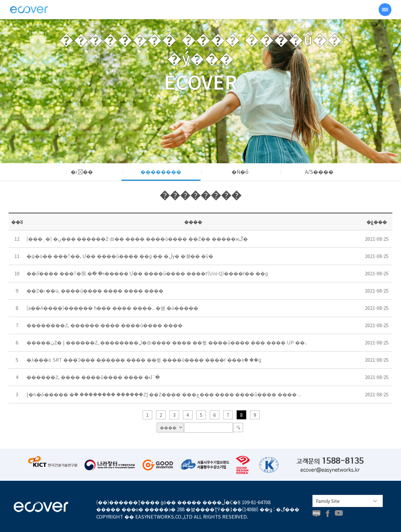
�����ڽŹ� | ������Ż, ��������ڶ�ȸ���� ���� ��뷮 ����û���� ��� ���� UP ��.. (167, 342)
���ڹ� (29, 10)
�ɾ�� (82, 172)
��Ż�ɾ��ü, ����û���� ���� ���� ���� (95, 290)
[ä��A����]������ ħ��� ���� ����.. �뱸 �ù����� (112, 308)
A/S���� (319, 172)
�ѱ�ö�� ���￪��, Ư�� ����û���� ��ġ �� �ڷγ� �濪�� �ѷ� (120, 256)
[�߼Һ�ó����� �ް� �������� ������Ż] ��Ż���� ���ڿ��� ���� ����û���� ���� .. (164, 394)
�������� (161, 172)
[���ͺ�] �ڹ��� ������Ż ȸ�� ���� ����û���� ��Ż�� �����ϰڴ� (137, 239)
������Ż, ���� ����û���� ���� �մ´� (93, 377)
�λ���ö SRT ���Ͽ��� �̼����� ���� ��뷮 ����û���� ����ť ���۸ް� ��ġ (144, 360)
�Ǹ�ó (240, 172)
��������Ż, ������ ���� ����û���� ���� (105, 325)
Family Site (328, 501)
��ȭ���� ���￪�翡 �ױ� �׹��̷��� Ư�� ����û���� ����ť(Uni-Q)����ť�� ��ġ (147, 273)
